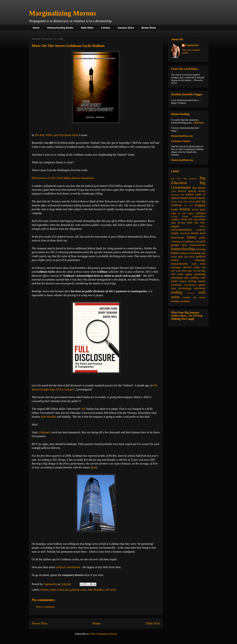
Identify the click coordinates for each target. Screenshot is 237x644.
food (203, 233)
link (94, 467)
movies (187, 267)
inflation (184, 253)
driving (181, 223)
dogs (173, 223)
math (194, 264)
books (175, 209)
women (175, 301)
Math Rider (87, 28)
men (203, 264)
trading (177, 292)
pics (187, 278)
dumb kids (192, 223)
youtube (185, 301)
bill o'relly (188, 205)
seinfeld (201, 281)
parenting (200, 274)
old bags (201, 271)
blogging (200, 205)
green (184, 245)
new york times (179, 271)
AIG (83, 409)
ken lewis (189, 257)
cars (184, 213)
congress (175, 219)
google (175, 245)
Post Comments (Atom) (104, 634)
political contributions (68, 567)
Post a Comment (45, 607)
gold (182, 242)
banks (53, 590)
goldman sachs (78, 590)
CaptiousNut (192, 45)
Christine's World (180, 141)
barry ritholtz (189, 202)
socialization (190, 285)
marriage (200, 260)
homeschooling (183, 249)
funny (192, 237)
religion (183, 281)
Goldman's (45, 432)
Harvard (182, 191)
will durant (199, 297)
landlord (200, 257)
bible (198, 202)
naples (197, 267)
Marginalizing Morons (62, 13)
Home (36, 28)
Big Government (188, 185)
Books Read (149, 28)
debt (190, 219)
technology (185, 288)
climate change (180, 216)
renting (192, 281)
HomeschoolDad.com (182, 160)
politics (195, 278)
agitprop (192, 191)
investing (195, 253)
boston (185, 209)
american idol (178, 195)
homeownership (198, 245)
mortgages (176, 267)
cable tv (176, 213)
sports (202, 285)
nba (204, 267)
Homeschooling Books (60, 28)
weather (186, 297)
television (200, 288)
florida (195, 233)
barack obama (197, 198)
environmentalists (181, 230)
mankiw (175, 260)
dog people (200, 219)
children (200, 213)
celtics (191, 213)
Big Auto (176, 179)
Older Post (153, 623)
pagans (189, 274)
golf (203, 241)
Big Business (190, 179)
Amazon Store (126, 28)
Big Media (199, 188)
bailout (44, 590)
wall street (110, 590)
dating (184, 219)
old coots (177, 274)
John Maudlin (48, 417)
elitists (202, 226)
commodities (199, 216)
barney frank (177, 202)
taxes (174, 288)
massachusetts (179, 264)
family (175, 233)
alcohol (202, 191)
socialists (177, 285)
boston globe (199, 210)
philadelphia (177, 278)
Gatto (174, 191)
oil (195, 271)
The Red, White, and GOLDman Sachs (56, 135)
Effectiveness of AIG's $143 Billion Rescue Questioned (63, 178)
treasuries (191, 293)
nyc (190, 271)
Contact (106, 28)
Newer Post (39, 623)
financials (63, 590)
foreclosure (178, 237)
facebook (201, 230)
